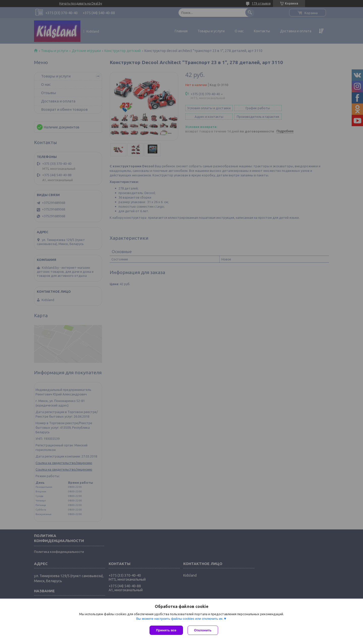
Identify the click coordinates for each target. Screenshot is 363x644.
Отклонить (203, 630)
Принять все (166, 630)
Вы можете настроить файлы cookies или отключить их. (180, 619)
